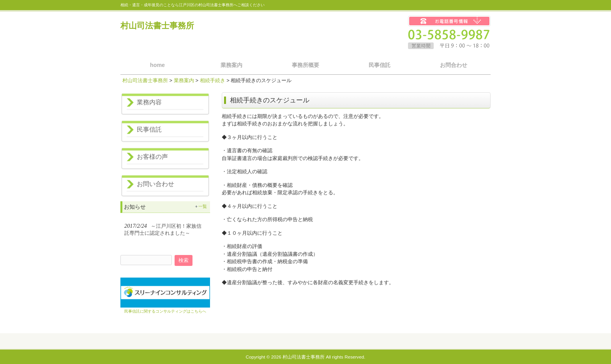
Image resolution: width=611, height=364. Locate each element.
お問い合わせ (155, 184)
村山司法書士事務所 (157, 25)
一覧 (203, 206)
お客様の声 (152, 157)
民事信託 (380, 65)
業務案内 (231, 65)
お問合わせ (454, 65)
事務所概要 (305, 65)
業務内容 (149, 102)
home (157, 65)
